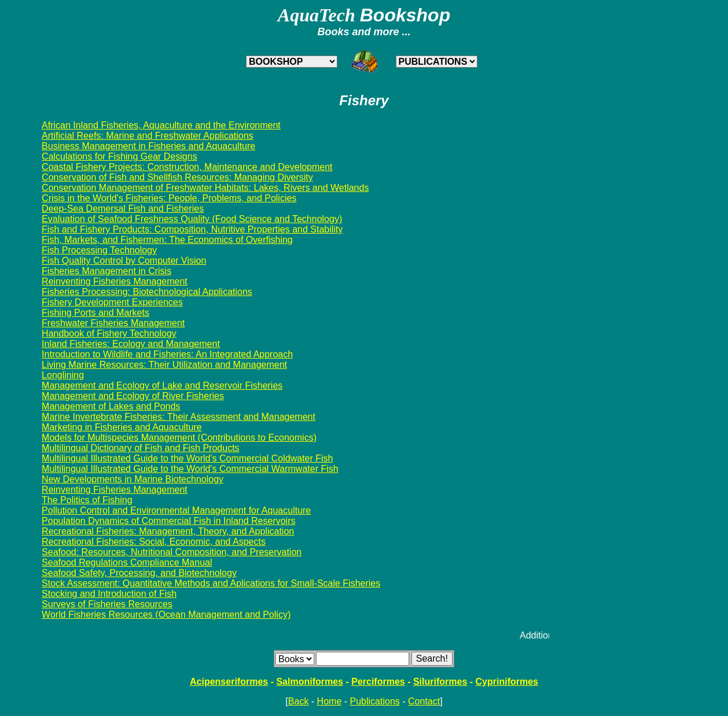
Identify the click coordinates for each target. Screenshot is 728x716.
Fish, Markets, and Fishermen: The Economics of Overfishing (167, 240)
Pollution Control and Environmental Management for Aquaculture (176, 510)
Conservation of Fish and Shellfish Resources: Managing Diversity (177, 177)
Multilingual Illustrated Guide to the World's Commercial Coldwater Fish (187, 458)
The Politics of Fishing (87, 500)
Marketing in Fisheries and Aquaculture (122, 427)
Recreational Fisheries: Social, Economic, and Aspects (154, 542)
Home (330, 701)
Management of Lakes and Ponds (111, 406)
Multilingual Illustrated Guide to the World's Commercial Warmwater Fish (190, 469)
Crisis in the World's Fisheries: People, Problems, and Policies (169, 198)
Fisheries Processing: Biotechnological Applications (147, 292)
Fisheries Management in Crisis (106, 271)
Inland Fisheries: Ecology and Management (131, 344)
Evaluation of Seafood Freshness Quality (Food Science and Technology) (192, 219)
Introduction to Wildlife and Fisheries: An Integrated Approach (167, 354)
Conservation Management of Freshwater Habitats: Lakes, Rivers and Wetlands (205, 188)
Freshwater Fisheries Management (113, 323)
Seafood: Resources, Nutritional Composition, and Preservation (172, 552)
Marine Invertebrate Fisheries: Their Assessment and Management (179, 417)
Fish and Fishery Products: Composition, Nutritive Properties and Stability (192, 229)
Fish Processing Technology (99, 250)
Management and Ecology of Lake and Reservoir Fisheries (162, 385)
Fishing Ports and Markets (95, 313)
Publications (375, 701)
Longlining (63, 375)
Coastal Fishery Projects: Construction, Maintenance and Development (187, 167)
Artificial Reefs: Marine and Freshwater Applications (148, 136)
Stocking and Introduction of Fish (109, 594)
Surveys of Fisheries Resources (107, 604)
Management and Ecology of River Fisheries (133, 396)
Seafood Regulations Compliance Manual (127, 562)
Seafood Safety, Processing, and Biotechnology (139, 573)
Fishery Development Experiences (112, 302)
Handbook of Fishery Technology (109, 333)
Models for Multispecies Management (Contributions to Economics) (179, 438)
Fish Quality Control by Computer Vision (124, 261)
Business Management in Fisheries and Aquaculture (148, 146)
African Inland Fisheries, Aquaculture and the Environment (161, 125)
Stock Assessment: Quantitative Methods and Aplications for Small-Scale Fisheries (211, 583)
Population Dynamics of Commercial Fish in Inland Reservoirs (168, 521)
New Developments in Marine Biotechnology (133, 479)
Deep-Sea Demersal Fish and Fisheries (123, 208)
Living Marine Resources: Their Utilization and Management (164, 365)
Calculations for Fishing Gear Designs (120, 156)
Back (299, 701)
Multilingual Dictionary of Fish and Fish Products (140, 448)
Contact (424, 701)
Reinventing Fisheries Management (115, 281)
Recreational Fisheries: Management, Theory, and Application (168, 531)
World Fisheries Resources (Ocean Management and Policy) (166, 614)
